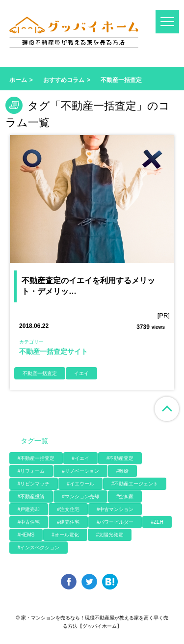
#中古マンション (115, 509)
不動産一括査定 (40, 373)
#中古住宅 (29, 522)
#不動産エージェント (135, 484)
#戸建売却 (29, 509)
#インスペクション (39, 548)
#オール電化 (65, 535)
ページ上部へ (167, 409)
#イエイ (80, 458)
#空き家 (125, 496)
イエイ (81, 373)
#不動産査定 (120, 458)
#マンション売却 (80, 496)
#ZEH (157, 522)
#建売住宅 (68, 522)
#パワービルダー (115, 522)
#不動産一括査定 (36, 458)
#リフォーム (31, 471)
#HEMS (26, 535)
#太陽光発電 (110, 535)
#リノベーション (80, 471)
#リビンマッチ (34, 484)
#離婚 (123, 471)
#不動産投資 (31, 496)
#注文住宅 (68, 509)
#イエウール (80, 484)
